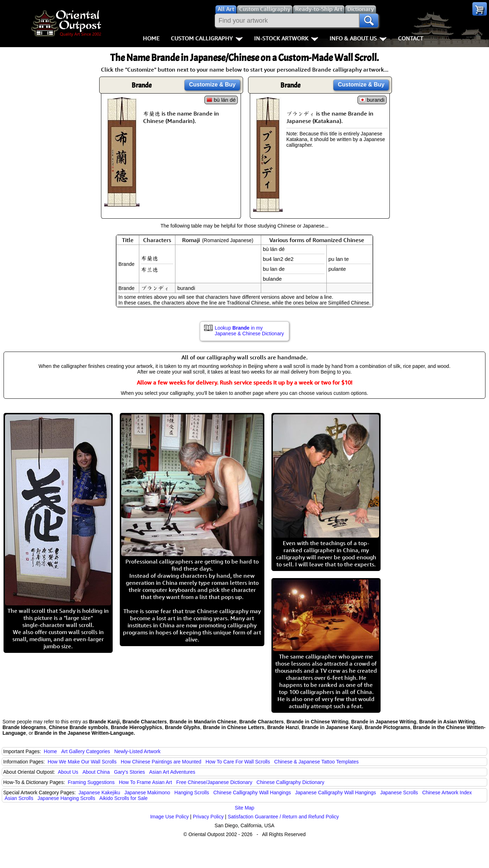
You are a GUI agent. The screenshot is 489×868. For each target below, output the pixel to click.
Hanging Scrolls (192, 793)
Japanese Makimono (147, 793)
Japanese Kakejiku (100, 793)
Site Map (244, 808)
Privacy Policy (208, 817)
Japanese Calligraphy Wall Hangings (336, 793)
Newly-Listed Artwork (137, 751)
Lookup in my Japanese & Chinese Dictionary (249, 331)
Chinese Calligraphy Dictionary (290, 782)
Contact (411, 38)
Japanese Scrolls (399, 793)
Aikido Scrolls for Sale (123, 798)
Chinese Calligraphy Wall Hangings (252, 793)
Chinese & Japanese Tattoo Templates (316, 762)
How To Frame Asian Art (145, 782)
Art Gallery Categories (86, 751)
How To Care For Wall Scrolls (238, 762)
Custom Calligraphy (207, 38)
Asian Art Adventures (172, 772)
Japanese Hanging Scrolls (66, 798)
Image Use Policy (170, 817)
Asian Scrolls (19, 798)
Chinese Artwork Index (447, 793)
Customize (212, 85)
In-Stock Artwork (286, 38)
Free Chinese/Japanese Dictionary (214, 782)
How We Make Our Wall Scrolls (82, 762)
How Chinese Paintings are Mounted (161, 762)
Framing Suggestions (91, 782)
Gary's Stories (130, 772)
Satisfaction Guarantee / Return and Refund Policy (283, 817)
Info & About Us (358, 38)
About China (96, 772)
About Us (68, 772)
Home (151, 38)
